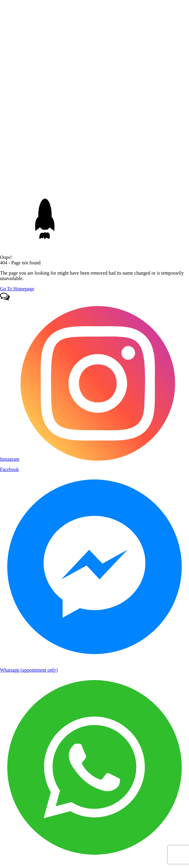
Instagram (10, 459)
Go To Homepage (17, 289)
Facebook (9, 469)
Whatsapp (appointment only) (29, 670)
